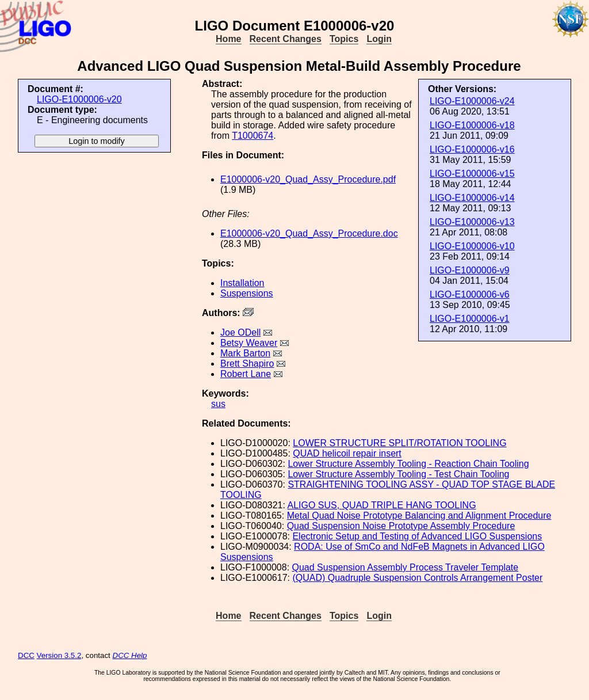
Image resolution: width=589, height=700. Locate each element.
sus (218, 404)
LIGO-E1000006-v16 (472, 149)
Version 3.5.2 (59, 655)
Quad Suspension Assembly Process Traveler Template (406, 567)
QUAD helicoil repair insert (347, 453)
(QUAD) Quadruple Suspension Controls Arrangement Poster (417, 578)
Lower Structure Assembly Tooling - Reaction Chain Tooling (408, 464)
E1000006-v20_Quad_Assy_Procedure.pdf (308, 179)
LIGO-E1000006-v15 (472, 174)
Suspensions (247, 293)
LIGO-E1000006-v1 (470, 319)
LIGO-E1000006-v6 (470, 294)
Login (379, 39)
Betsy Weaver (249, 343)
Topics (344, 39)
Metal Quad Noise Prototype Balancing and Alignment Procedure (419, 516)
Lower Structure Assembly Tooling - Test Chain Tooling (398, 474)
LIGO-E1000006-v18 (472, 125)
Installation (242, 283)
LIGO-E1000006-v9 (470, 270)
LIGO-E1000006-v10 (472, 246)
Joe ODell (240, 332)
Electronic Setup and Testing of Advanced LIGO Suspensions (417, 536)
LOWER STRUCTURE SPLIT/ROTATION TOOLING (399, 443)
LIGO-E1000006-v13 (472, 222)
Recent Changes (286, 39)
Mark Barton (245, 353)
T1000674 (253, 136)
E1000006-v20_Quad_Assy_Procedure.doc (309, 233)
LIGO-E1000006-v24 (472, 101)
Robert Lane (246, 374)
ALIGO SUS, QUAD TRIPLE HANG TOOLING (382, 505)
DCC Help (130, 655)
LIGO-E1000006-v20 (79, 99)
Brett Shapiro (247, 364)
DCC (26, 655)
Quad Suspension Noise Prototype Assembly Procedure (401, 526)
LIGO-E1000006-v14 (472, 198)
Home (228, 39)
